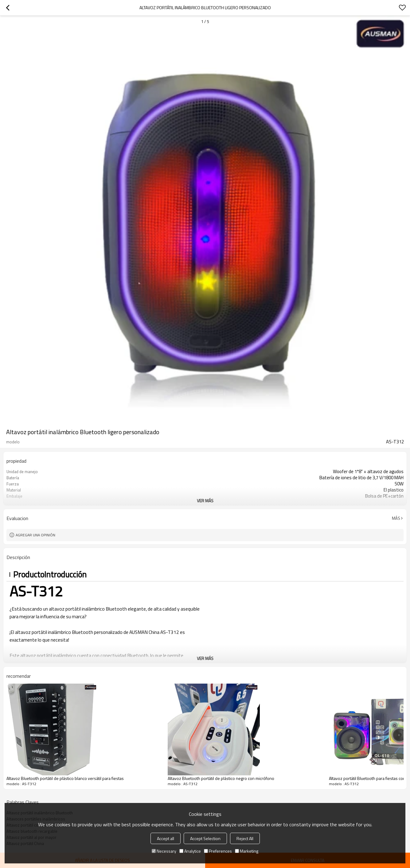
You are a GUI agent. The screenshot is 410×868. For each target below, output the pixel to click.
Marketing (247, 851)
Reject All (245, 838)
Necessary (164, 851)
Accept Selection (205, 838)
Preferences (218, 851)
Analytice (190, 851)
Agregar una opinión (35, 535)
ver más (205, 501)
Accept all (166, 838)
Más (396, 518)
